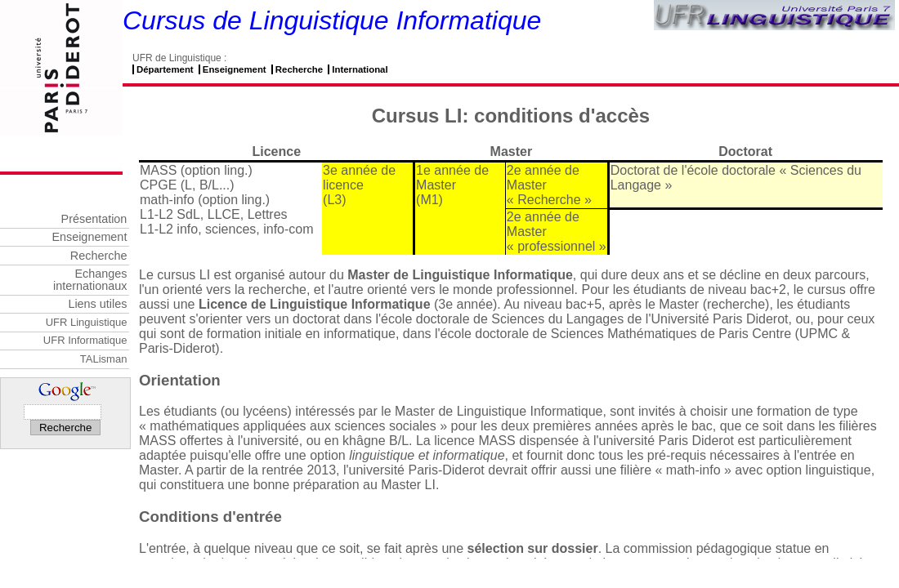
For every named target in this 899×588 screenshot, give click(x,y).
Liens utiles (97, 304)
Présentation (94, 219)
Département (165, 69)
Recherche (299, 69)
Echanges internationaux (90, 279)
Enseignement (235, 69)
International (360, 69)
